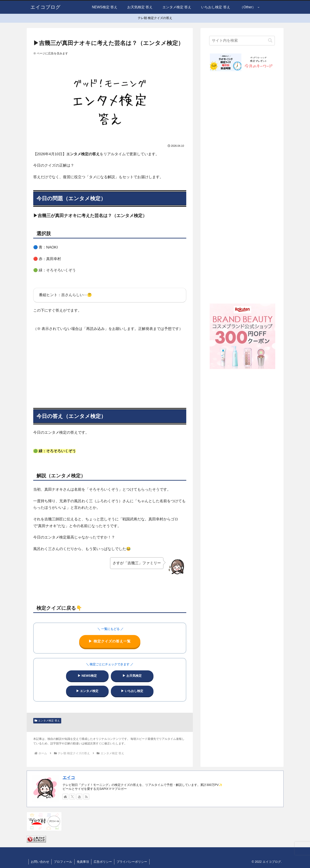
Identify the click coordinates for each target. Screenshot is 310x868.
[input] (242, 41)
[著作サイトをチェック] (65, 797)
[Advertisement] (110, 368)
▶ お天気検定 (132, 676)
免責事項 (83, 862)
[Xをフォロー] (72, 797)
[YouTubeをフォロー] (79, 797)
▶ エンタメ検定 (87, 691)
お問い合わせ (40, 862)
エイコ (69, 777)
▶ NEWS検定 (87, 676)
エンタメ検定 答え (47, 721)
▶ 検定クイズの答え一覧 (110, 641)
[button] (270, 41)
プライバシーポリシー (132, 862)
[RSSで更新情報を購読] (86, 797)
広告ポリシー (103, 862)
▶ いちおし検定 (132, 691)
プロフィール (63, 862)
